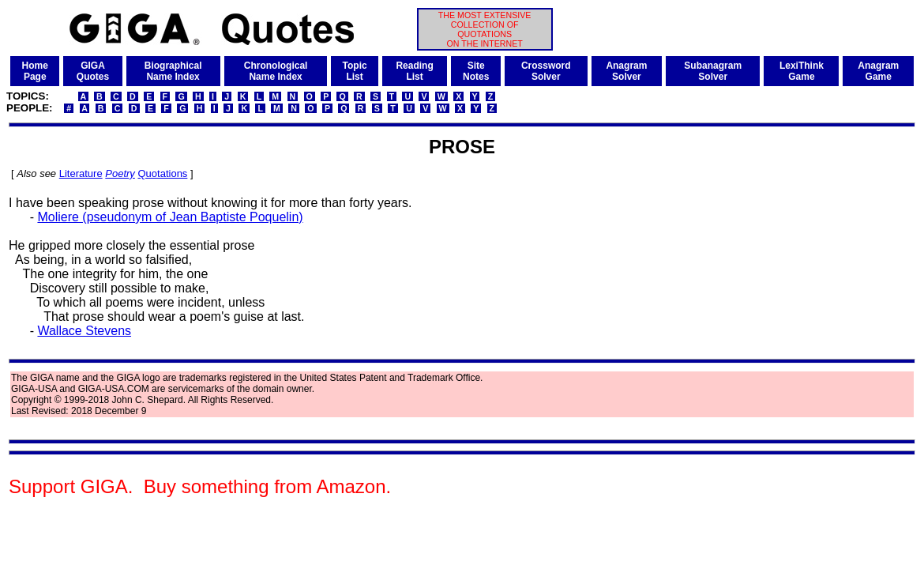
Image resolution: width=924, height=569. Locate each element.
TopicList (355, 71)
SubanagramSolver (713, 71)
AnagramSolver (626, 71)
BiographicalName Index (173, 71)
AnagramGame (878, 71)
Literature (81, 173)
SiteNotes (476, 71)
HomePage (35, 71)
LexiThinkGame (802, 71)
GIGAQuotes (93, 71)
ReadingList (414, 71)
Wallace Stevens (84, 331)
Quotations (162, 173)
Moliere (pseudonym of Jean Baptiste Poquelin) (170, 217)
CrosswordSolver (546, 71)
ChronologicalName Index (276, 71)
